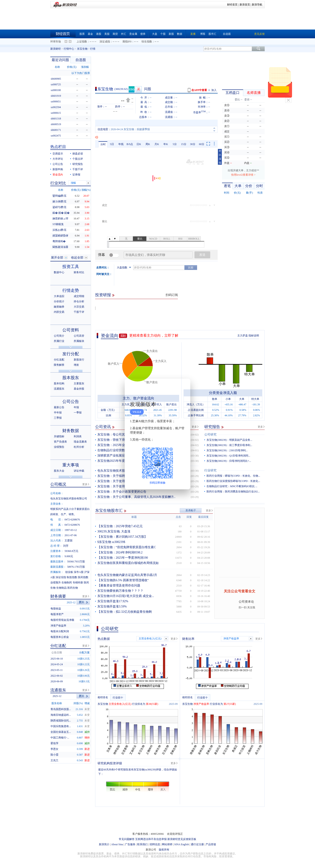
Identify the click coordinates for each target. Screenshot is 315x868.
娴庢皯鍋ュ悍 (60, 219)
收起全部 (77, 258)
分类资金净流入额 (223, 393)
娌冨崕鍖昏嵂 (60, 236)
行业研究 (210, 470)
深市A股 (79, 572)
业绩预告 (59, 447)
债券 (143, 34)
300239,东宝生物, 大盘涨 (114, 531)
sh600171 (56, 130)
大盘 (155, 34)
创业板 (69, 572)
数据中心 (59, 272)
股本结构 (59, 383)
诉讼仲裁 (79, 471)
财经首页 (232, 5)
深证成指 (105, 42)
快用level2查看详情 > (243, 175)
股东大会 (59, 471)
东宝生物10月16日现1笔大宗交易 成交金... (126, 596)
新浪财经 (56, 49)
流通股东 (59, 389)
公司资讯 (103, 427)
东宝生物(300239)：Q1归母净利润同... (228, 456)
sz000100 (56, 90)
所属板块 (79, 341)
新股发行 (79, 360)
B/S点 (130, 144)
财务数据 (71, 431)
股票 (82, 34)
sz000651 (56, 101)
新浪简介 (104, 844)
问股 (148, 89)
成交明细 (79, 296)
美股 (107, 34)
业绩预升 (56, 583)
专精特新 (78, 583)
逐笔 (227, 186)
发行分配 (71, 354)
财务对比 (79, 272)
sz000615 (56, 113)
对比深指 (220, 157)
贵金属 (133, 34)
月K (157, 144)
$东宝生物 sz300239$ (111, 542)
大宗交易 (79, 307)
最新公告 (59, 407)
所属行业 (59, 341)
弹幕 (101, 255)
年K (166, 144)
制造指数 (72, 577)
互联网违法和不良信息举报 (151, 839)
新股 (171, 34)
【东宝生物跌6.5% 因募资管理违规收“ (123, 580)
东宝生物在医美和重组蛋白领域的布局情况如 (128, 563)
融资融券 (59, 307)
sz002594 (56, 107)
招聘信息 (155, 844)
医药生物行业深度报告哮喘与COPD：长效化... (233, 481)
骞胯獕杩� (59, 241)
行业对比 (58, 183)
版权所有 (164, 850)
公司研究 (210, 435)
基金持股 (79, 389)
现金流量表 (80, 442)
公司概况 (58, 484)
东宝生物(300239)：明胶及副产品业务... (229, 440)
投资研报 (103, 295)
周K (148, 144)
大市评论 (58, 159)
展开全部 (57, 258)
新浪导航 (257, 5)
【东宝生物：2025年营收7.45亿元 (120, 526)
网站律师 (167, 844)
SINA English (181, 844)
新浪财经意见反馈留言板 (182, 839)
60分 (202, 144)
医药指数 (83, 577)
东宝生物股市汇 (109, 511)
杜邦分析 (79, 447)
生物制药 (67, 583)
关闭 (288, 100)
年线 (121, 144)
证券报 (76, 175)
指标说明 (254, 336)
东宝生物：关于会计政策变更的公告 (122, 492)
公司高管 (79, 336)
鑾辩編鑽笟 (59, 196)
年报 (76, 407)
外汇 (124, 34)
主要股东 (79, 383)
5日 (112, 144)
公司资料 (71, 330)
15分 (184, 144)
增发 (76, 365)
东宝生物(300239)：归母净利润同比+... (229, 461)
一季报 (78, 413)
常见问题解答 (127, 839)
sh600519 (56, 124)
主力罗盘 (243, 336)
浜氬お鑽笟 (59, 230)
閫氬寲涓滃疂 (60, 247)
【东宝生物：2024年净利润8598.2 (120, 552)
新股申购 (58, 169)
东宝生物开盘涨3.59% (112, 606)
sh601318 (56, 119)
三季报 (58, 418)
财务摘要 (58, 596)
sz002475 (56, 136)
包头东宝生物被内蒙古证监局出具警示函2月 (127, 575)
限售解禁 (59, 365)
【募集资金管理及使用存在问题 (119, 585)
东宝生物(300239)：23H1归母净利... (227, 450)
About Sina (117, 844)
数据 (180, 34)
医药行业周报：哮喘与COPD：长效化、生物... (233, 476)
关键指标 (59, 436)
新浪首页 (245, 5)
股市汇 (212, 34)
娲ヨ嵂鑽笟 (59, 201)
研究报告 (212, 427)
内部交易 (59, 312)
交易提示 (58, 154)
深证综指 (61, 577)
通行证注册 (197, 844)
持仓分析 (79, 301)
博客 (203, 34)
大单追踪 (59, 296)
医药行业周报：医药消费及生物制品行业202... (233, 492)
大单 (238, 186)
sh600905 (56, 79)
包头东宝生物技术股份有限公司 (119, 471)
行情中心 (69, 49)
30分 (193, 144)
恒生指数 (147, 42)
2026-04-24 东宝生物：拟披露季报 (130, 129)
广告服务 (130, 844)
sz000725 (56, 84)
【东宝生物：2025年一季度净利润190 (123, 558)
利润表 (78, 436)
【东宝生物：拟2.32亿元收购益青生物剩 (125, 612)
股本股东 (71, 378)
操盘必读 (78, 154)
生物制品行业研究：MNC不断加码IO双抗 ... (232, 486)
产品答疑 (211, 844)
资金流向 (110, 336)
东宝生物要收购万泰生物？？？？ (120, 591)
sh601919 (56, 96)
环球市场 (56, 42)
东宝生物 (82, 49)
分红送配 (59, 360)
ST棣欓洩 (58, 224)
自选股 (227, 34)
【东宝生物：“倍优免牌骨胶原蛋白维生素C (127, 547)
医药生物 (73, 588)
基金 (90, 34)
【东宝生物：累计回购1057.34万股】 (122, 537)
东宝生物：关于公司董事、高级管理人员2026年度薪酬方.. (136, 497)
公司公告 (58, 164)
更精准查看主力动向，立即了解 (154, 335)
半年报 (58, 413)
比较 (191, 268)
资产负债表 (60, 442)
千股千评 (78, 169)
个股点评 (78, 159)
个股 (163, 34)
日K (139, 144)
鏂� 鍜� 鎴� (61, 213)
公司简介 (59, 336)
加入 (214, 90)
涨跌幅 (85, 67)
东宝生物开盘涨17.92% (113, 601)
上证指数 (82, 42)
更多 (194, 427)
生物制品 (61, 588)
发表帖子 (191, 510)
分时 (103, 144)
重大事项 (71, 465)
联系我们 (142, 844)
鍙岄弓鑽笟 (59, 207)
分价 (249, 186)
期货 (115, 34)
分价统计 (59, 301)
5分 (175, 144)
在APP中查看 (199, 90)
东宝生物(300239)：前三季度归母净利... (229, 445)
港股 (99, 34)
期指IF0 (127, 42)
